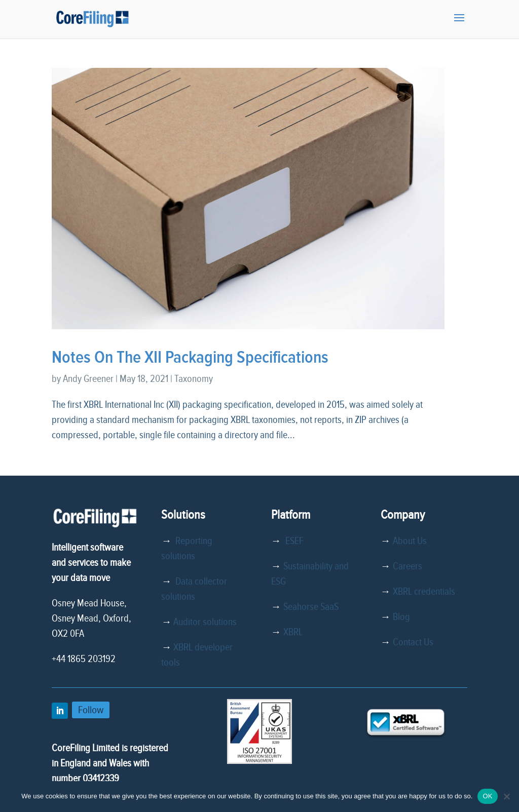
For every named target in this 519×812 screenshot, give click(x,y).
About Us (410, 541)
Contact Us (413, 642)
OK (487, 796)
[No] (506, 796)
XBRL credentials (424, 592)
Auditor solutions (205, 622)
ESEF (292, 541)
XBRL (293, 632)
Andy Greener (88, 379)
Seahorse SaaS (311, 607)
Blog (401, 617)
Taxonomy (194, 379)
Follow (91, 710)
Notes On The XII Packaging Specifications (190, 357)
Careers (407, 566)
